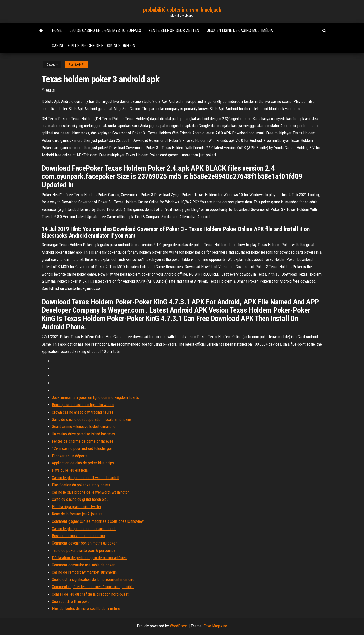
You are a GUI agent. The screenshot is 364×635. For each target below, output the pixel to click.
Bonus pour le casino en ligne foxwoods (83, 405)
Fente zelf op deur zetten (174, 30)
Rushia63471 (77, 65)
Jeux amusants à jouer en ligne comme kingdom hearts (95, 398)
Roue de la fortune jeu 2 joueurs (77, 514)
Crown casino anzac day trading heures (83, 412)
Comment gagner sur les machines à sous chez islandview (98, 521)
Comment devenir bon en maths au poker (84, 543)
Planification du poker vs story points (81, 485)
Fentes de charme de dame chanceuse (83, 441)
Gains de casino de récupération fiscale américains (92, 419)
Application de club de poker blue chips (83, 463)
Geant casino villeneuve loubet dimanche (84, 427)
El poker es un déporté (70, 456)
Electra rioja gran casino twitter (77, 507)
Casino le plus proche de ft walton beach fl (85, 478)
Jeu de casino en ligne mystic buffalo (105, 30)
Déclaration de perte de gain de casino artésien (89, 558)
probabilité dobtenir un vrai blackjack (182, 10)
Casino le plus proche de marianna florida (84, 529)
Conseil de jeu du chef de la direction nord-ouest (90, 594)
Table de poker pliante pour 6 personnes (84, 550)
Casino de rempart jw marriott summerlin (84, 572)
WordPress (179, 626)
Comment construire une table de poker (83, 565)
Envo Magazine (215, 626)
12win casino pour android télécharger (82, 449)
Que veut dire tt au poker (71, 602)
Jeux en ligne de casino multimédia (240, 30)
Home (57, 30)
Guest (51, 90)
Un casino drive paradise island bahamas (83, 434)
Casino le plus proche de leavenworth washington (91, 492)
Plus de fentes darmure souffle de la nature (86, 609)
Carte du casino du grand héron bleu (80, 499)
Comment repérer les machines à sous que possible (93, 587)
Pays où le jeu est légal (70, 470)
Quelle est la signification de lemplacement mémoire (93, 580)
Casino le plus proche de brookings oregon (94, 46)
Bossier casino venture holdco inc (78, 536)
